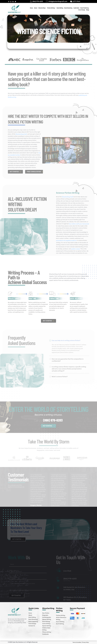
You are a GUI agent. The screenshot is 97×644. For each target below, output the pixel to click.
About (36, 8)
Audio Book (76, 8)
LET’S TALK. (77, 1)
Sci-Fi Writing (60, 624)
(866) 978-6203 (38, 1)
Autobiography (47, 617)
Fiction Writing (51, 8)
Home (31, 8)
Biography (45, 615)
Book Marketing (68, 8)
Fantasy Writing (61, 615)
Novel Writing (46, 622)
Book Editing (60, 8)
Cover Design (82, 10)
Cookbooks (46, 634)
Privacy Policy (86, 642)
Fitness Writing (47, 632)
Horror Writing (60, 622)
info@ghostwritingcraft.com (58, 1)
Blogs (88, 10)
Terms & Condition (77, 642)
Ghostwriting (42, 8)
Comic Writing (46, 624)
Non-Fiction (46, 613)
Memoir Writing (47, 620)
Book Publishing (85, 8)
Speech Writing (47, 626)
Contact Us (32, 626)
